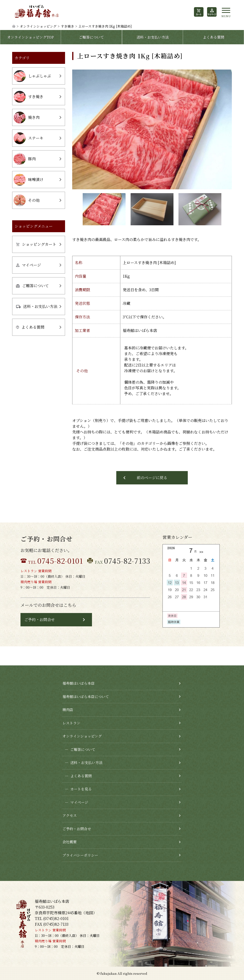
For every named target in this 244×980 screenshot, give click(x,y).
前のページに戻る (152, 478)
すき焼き (67, 26)
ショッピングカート (36, 244)
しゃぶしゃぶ (32, 76)
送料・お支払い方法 (153, 37)
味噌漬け (28, 180)
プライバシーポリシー (80, 855)
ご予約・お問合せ (40, 620)
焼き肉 (27, 118)
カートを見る (77, 789)
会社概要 (70, 842)
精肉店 (68, 710)
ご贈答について (91, 37)
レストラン (71, 723)
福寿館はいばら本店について (86, 696)
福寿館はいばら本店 (79, 683)
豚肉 (25, 159)
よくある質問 (213, 37)
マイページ (28, 265)
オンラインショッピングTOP (30, 37)
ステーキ (28, 138)
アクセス (70, 815)
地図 (89, 913)
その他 (27, 200)
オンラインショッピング (38, 26)
